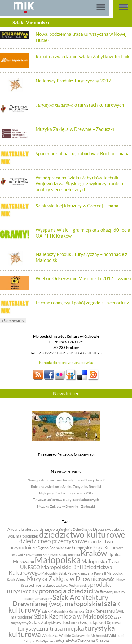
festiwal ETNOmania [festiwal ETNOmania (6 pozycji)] (26, 555)
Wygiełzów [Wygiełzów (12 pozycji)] (66, 641)
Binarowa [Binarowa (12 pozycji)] (49, 529)
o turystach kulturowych (80, 105)
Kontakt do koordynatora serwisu (66, 362)
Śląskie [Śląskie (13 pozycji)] (102, 641)
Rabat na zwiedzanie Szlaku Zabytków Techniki (83, 56)
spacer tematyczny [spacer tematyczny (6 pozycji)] (38, 599)
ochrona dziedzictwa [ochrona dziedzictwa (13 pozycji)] (48, 585)
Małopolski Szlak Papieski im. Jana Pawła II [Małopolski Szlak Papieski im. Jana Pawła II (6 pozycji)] (74, 573)
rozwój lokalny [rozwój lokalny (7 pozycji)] (114, 592)
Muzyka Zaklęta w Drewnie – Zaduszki (75, 129)
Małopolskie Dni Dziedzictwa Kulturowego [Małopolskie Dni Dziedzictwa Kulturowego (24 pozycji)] (60, 570)
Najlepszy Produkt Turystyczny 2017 (73, 81)
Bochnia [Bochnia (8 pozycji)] (65, 529)
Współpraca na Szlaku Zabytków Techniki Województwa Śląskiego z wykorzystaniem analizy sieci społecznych (79, 184)
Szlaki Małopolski (31, 23)
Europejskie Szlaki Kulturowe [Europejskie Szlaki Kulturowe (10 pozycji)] (97, 548)
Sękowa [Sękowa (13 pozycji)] (114, 623)
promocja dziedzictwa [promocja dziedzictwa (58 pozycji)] (71, 591)
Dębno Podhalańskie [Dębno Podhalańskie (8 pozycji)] (54, 548)
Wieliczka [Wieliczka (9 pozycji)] (50, 636)
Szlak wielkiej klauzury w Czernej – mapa (77, 206)
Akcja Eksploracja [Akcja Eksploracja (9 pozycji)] (23, 530)
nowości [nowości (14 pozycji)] (107, 579)
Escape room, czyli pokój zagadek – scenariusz (82, 303)
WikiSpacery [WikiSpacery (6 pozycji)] (46, 641)
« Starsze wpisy (13, 321)
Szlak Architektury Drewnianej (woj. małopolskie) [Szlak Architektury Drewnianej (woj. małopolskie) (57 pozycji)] (60, 601)
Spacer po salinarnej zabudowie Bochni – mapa (83, 153)
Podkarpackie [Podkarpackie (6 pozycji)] (79, 586)
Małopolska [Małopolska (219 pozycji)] (58, 560)
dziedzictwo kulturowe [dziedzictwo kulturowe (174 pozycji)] (82, 535)
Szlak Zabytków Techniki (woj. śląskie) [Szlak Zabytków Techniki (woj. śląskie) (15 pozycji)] (68, 622)
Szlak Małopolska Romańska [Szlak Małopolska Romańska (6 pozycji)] (63, 611)
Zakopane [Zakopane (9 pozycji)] (86, 641)
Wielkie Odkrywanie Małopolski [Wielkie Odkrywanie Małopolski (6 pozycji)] (84, 636)
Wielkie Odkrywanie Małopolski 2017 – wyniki (83, 278)
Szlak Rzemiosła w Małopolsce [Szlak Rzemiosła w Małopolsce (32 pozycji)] (74, 616)
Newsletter (66, 394)
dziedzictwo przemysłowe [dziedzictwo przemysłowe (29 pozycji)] (53, 541)
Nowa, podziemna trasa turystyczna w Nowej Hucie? (66, 480)
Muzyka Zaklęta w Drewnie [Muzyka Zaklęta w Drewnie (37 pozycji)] (62, 579)
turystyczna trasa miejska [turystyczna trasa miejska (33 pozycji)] (51, 629)
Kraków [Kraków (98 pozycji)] (94, 553)
